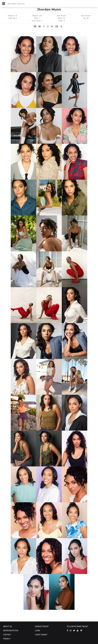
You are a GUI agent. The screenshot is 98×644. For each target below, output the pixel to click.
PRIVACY (7, 639)
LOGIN (37, 631)
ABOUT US (8, 626)
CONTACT (7, 635)
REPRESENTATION (11, 631)
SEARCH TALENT (42, 626)
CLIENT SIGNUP (41, 635)
